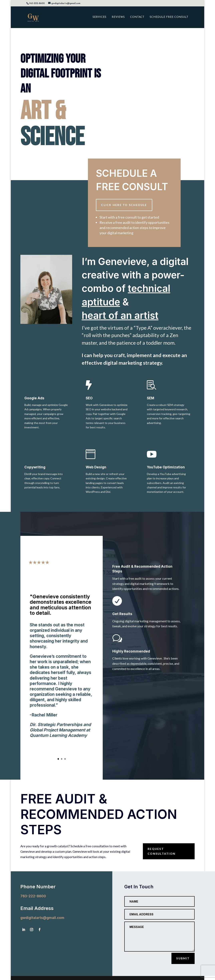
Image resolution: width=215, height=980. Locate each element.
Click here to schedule (124, 205)
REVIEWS (118, 17)
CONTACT (137, 17)
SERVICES (99, 17)
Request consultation (162, 851)
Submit (183, 958)
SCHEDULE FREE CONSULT (169, 17)
